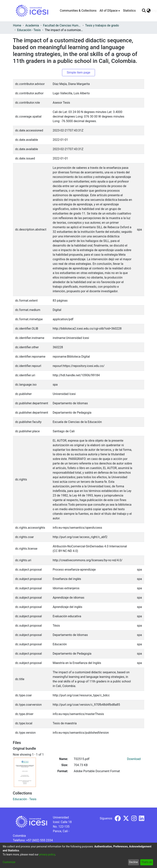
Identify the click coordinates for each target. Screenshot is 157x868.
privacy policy (47, 854)
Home (17, 25)
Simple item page (79, 72)
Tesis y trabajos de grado (102, 25)
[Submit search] (144, 11)
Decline (133, 862)
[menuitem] (110, 11)
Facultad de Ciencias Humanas (62, 25)
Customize (9, 862)
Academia (32, 25)
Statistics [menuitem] (129, 11)
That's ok (147, 862)
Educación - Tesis (29, 30)
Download (134, 759)
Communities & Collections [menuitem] (78, 11)
